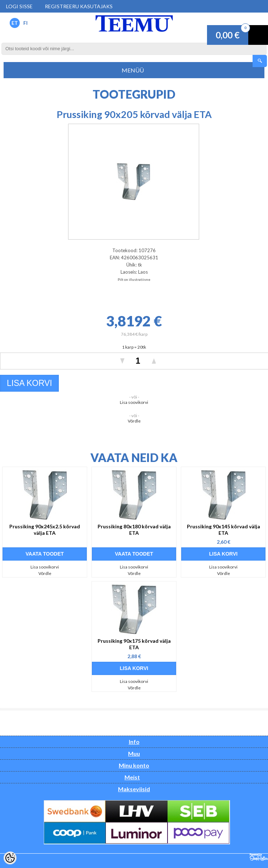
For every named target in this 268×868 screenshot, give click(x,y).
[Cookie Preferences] (10, 858)
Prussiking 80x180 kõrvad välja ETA (134, 530)
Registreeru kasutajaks (79, 6)
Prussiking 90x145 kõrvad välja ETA (224, 530)
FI (25, 23)
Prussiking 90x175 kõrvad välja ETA (134, 644)
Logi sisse (19, 6)
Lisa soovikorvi (134, 402)
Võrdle (134, 421)
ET (15, 23)
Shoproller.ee (259, 857)
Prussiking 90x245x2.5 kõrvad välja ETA (45, 530)
